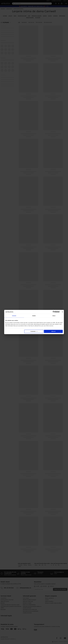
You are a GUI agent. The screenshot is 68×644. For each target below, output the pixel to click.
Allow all (53, 331)
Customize (34, 331)
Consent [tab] (14, 316)
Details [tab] (34, 316)
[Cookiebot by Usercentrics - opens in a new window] (54, 312)
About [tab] (54, 316)
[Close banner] (62, 312)
